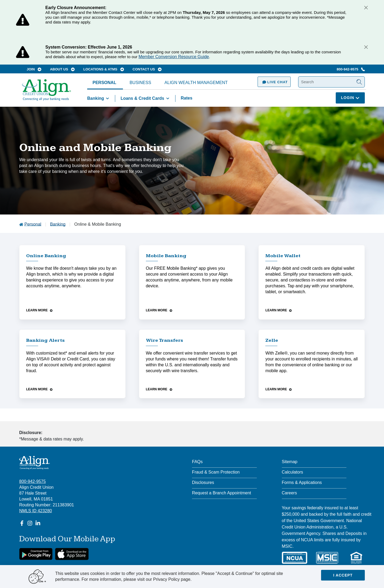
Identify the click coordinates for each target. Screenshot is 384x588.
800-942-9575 (351, 69)
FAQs (197, 462)
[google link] (36, 554)
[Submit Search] (359, 82)
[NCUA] (295, 558)
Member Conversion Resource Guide (174, 57)
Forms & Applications (302, 482)
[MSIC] (327, 558)
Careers (289, 493)
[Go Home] (46, 93)
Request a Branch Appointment (221, 493)
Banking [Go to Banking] (58, 224)
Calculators (293, 472)
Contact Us (147, 69)
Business (140, 83)
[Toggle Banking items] (107, 98)
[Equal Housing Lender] (356, 558)
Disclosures (203, 482)
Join (34, 69)
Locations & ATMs (103, 69)
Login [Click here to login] (350, 98)
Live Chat (274, 82)
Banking (99, 98)
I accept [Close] (343, 575)
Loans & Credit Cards (146, 98)
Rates (187, 98)
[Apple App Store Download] (72, 554)
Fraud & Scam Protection (216, 472)
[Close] (366, 7)
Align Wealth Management (196, 83)
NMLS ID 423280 (36, 511)
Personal (104, 83)
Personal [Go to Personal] (33, 224)
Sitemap (290, 462)
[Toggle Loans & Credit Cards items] (168, 98)
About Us (62, 69)
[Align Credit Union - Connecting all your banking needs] (35, 463)
